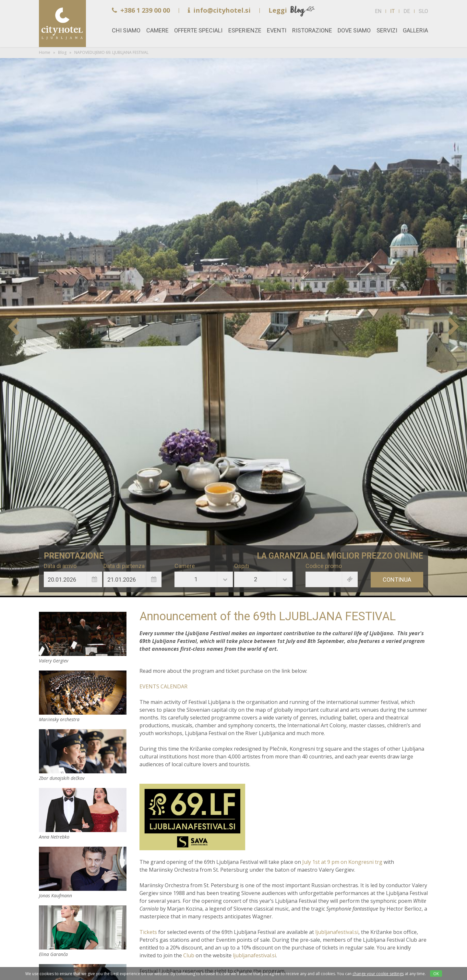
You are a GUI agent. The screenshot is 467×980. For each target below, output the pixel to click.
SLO (423, 11)
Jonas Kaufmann (83, 869)
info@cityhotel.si (219, 10)
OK (436, 974)
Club (189, 955)
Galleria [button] (415, 30)
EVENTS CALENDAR (163, 686)
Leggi (278, 10)
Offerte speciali (198, 30)
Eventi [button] (277, 30)
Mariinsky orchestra (83, 693)
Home (62, 24)
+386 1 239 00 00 (141, 10)
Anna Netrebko (83, 810)
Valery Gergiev (83, 634)
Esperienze (245, 30)
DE (407, 11)
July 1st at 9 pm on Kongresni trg (342, 862)
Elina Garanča (83, 927)
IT (392, 11)
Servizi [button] (387, 30)
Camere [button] (157, 30)
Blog (62, 52)
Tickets (149, 932)
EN (378, 11)
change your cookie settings (378, 974)
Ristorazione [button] (312, 30)
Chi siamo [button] (126, 30)
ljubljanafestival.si (337, 932)
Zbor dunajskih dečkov (83, 751)
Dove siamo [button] (354, 30)
